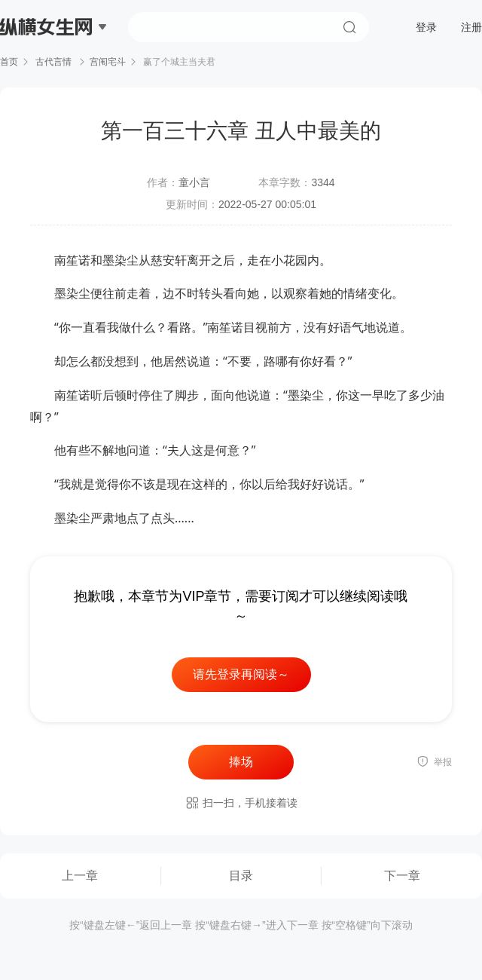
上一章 (80, 876)
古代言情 (54, 62)
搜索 (349, 27)
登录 (426, 27)
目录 (241, 876)
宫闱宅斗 (108, 62)
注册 (471, 27)
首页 (9, 62)
